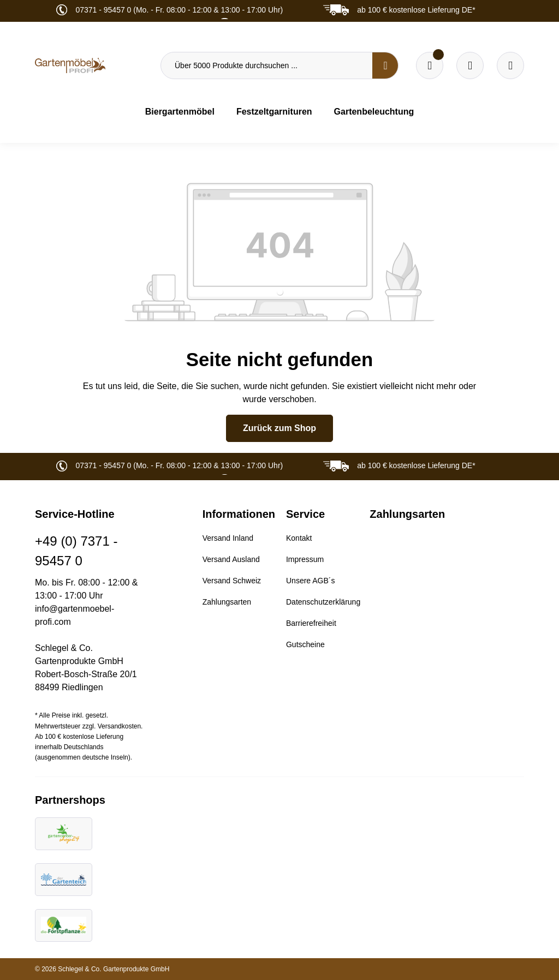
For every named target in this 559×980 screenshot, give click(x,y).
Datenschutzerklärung (323, 602)
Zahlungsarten (227, 602)
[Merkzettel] (430, 65)
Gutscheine (305, 644)
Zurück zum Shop (279, 428)
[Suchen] (385, 65)
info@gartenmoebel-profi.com (75, 615)
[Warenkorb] (470, 65)
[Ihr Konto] (510, 65)
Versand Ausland (231, 559)
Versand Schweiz (232, 581)
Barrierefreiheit (311, 623)
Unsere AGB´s (310, 581)
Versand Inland (228, 538)
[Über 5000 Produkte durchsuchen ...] (267, 65)
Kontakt (299, 538)
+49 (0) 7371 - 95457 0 (76, 551)
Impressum (305, 559)
